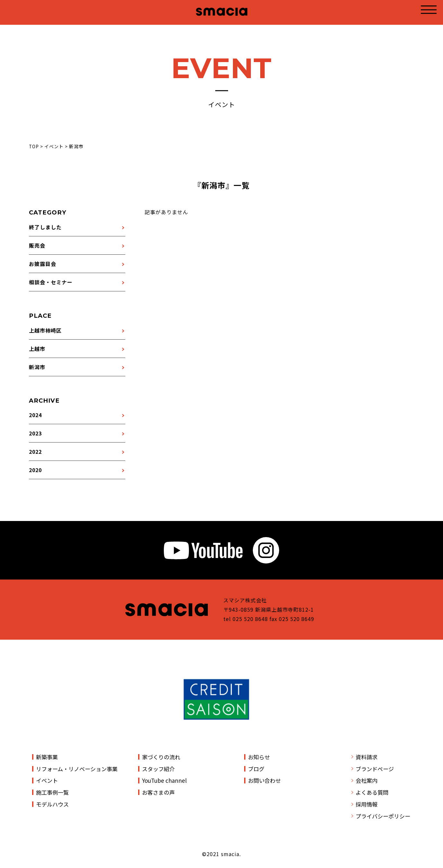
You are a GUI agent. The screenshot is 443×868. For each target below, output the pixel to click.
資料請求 (367, 757)
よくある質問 (372, 792)
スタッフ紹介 (158, 769)
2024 (35, 415)
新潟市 (37, 367)
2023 (35, 433)
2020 (35, 470)
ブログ (256, 769)
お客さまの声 (158, 792)
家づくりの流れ (161, 757)
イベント (47, 780)
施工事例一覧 (52, 792)
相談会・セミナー (51, 282)
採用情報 (367, 804)
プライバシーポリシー (383, 816)
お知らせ (259, 757)
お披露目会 (43, 264)
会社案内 (367, 780)
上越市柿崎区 (45, 330)
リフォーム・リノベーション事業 (77, 769)
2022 (35, 452)
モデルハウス (52, 804)
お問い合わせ (264, 780)
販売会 (37, 245)
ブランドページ (375, 769)
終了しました (45, 227)
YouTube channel (164, 780)
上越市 (37, 349)
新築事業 (47, 757)
